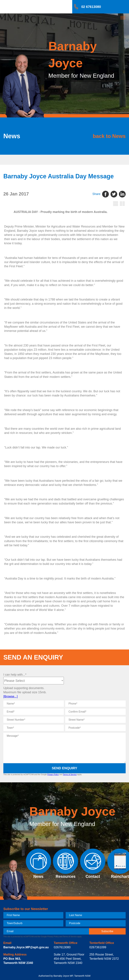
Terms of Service (70, 774)
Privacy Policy (53, 774)
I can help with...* (15, 675)
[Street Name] (95, 720)
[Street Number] (34, 720)
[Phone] (95, 704)
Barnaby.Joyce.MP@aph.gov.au (26, 947)
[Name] (34, 704)
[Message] (64, 748)
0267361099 (98, 947)
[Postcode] (95, 728)
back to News (109, 136)
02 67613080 (91, 7)
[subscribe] (107, 931)
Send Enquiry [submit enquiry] (64, 768)
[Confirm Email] (95, 712)
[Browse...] (10, 696)
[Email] (34, 712)
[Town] (34, 728)
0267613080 (62, 947)
